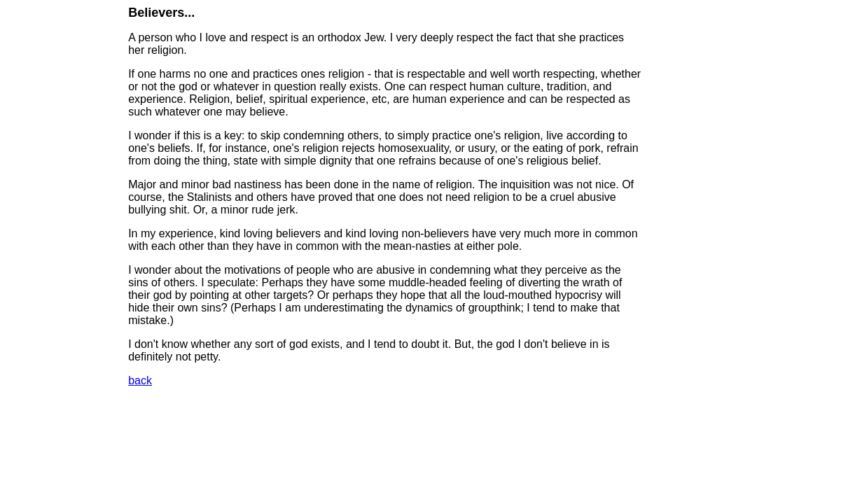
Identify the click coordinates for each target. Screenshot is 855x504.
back (140, 380)
